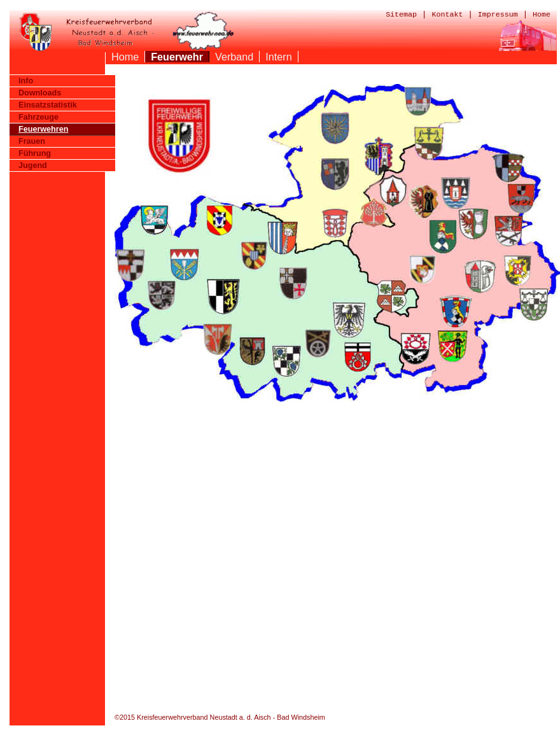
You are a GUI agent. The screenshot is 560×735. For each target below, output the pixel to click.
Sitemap (401, 15)
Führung (35, 153)
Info (26, 81)
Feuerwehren (43, 129)
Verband (234, 57)
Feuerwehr (177, 57)
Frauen (32, 141)
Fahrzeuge (38, 117)
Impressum (498, 15)
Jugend (33, 165)
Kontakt (447, 15)
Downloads (40, 93)
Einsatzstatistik (48, 105)
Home (542, 15)
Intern (278, 57)
